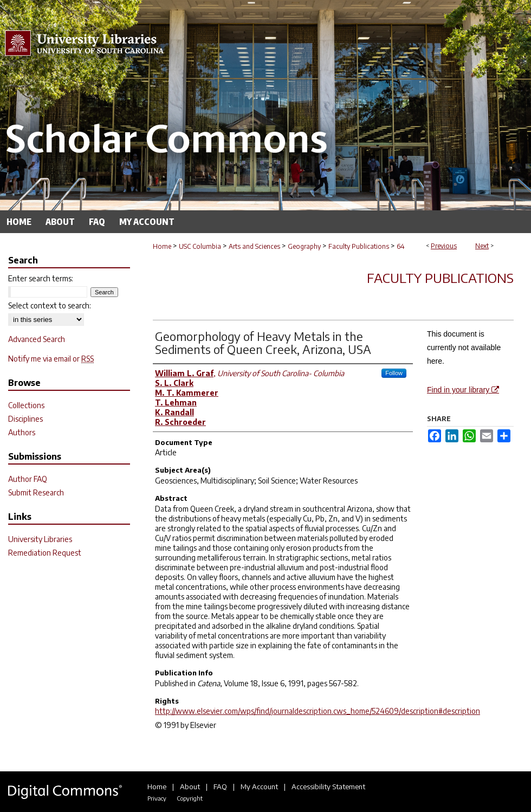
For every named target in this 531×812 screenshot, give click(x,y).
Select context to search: (50, 305)
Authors (22, 432)
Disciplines (25, 419)
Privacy (157, 798)
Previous (444, 246)
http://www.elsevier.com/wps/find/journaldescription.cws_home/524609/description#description (318, 711)
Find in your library (463, 390)
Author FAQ (28, 479)
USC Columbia (200, 246)
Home (162, 246)
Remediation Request (45, 553)
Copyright (190, 798)
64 (401, 246)
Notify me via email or (51, 359)
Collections (26, 405)
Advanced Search (37, 339)
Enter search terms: (41, 278)
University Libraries (40, 539)
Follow (394, 373)
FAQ (220, 787)
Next (482, 246)
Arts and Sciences (254, 246)
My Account (259, 787)
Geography (304, 246)
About (190, 787)
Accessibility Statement (328, 787)
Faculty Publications (359, 246)
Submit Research (36, 492)
